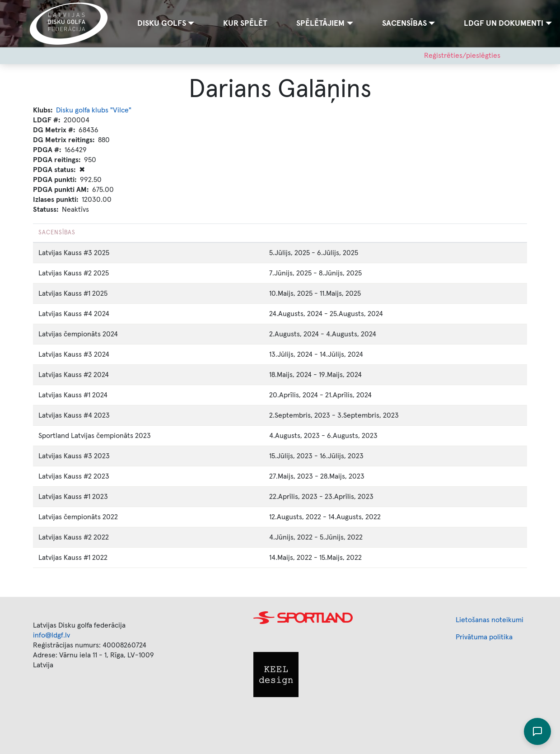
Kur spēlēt (245, 23)
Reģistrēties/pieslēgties (462, 56)
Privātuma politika (484, 637)
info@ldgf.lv (51, 635)
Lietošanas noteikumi (490, 620)
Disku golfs (162, 23)
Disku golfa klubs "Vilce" (94, 110)
